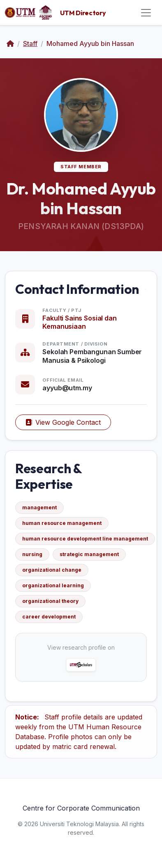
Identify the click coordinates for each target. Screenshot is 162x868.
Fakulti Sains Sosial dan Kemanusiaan (79, 322)
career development (49, 617)
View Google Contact (63, 422)
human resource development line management (85, 539)
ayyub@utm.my (67, 388)
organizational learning (53, 585)
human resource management (62, 523)
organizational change (52, 570)
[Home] (10, 44)
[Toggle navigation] (146, 13)
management (39, 507)
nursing (32, 554)
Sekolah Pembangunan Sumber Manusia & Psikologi (92, 356)
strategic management (89, 554)
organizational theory (50, 601)
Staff (30, 44)
